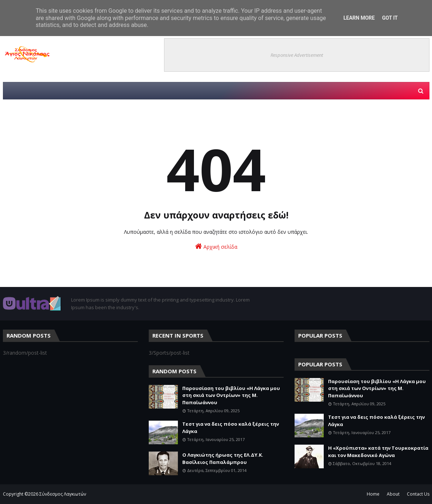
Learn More (359, 18)
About (393, 494)
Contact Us (418, 494)
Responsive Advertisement (297, 55)
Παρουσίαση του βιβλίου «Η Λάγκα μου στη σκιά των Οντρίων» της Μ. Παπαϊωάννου (231, 395)
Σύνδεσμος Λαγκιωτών (63, 494)
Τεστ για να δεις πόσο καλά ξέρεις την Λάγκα (231, 428)
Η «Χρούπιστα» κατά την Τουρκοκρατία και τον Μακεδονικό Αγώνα (378, 452)
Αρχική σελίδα (216, 246)
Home (373, 494)
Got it (390, 18)
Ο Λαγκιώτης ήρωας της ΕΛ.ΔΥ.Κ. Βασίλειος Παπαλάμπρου (223, 458)
